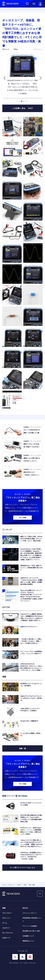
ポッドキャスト (8, 933)
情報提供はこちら (28, 941)
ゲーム (5, 923)
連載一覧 (22, 748)
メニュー (34, 4)
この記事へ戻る (23, 108)
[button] (4, 78)
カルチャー (6, 928)
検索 (27, 4)
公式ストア (6, 938)
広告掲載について (28, 936)
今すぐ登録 (22, 518)
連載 (4, 908)
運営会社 (25, 908)
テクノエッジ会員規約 (30, 926)
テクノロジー (7, 913)
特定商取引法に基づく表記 (31, 931)
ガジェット (6, 918)
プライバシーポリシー (30, 913)
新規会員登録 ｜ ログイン (40, 4)
